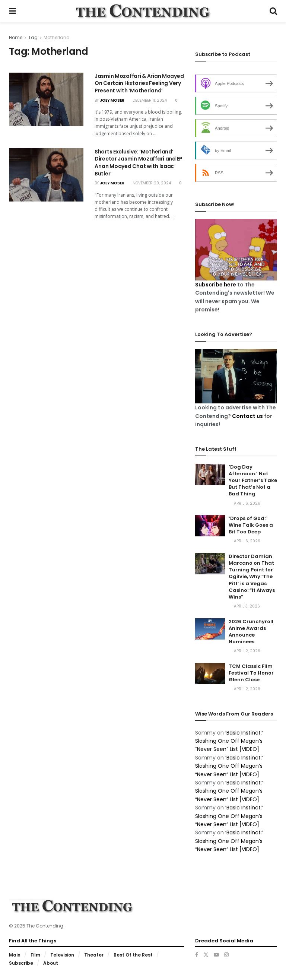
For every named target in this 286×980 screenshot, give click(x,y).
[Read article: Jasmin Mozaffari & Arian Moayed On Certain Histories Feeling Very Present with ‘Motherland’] (46, 99)
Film (35, 955)
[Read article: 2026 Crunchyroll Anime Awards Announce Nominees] (210, 629)
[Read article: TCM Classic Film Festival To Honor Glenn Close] (210, 674)
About (51, 963)
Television (62, 955)
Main (15, 955)
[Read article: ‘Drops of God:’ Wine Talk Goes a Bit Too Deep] (210, 526)
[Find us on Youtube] (216, 955)
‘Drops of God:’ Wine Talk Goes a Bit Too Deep (251, 525)
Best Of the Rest (133, 955)
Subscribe (21, 963)
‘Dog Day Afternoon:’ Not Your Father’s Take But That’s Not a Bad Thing (253, 481)
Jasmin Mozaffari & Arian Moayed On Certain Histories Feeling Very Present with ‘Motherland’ (139, 83)
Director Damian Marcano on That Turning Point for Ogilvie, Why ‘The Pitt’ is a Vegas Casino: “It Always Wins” (252, 577)
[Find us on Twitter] (206, 955)
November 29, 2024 (150, 183)
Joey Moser (112, 100)
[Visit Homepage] (143, 11)
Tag (33, 37)
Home (16, 37)
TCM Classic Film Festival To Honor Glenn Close (251, 673)
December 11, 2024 (147, 100)
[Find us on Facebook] (197, 955)
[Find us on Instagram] (226, 955)
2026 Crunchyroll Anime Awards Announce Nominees (251, 632)
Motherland (57, 37)
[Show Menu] (12, 11)
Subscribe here (216, 285)
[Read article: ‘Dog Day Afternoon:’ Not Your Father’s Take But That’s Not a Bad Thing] (210, 474)
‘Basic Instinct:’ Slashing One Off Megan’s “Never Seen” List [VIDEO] (229, 741)
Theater (94, 955)
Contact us (247, 416)
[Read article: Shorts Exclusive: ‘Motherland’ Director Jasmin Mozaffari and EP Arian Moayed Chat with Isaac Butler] (46, 175)
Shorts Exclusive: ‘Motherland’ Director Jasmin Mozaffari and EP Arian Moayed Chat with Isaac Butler (139, 163)
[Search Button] (273, 11)
